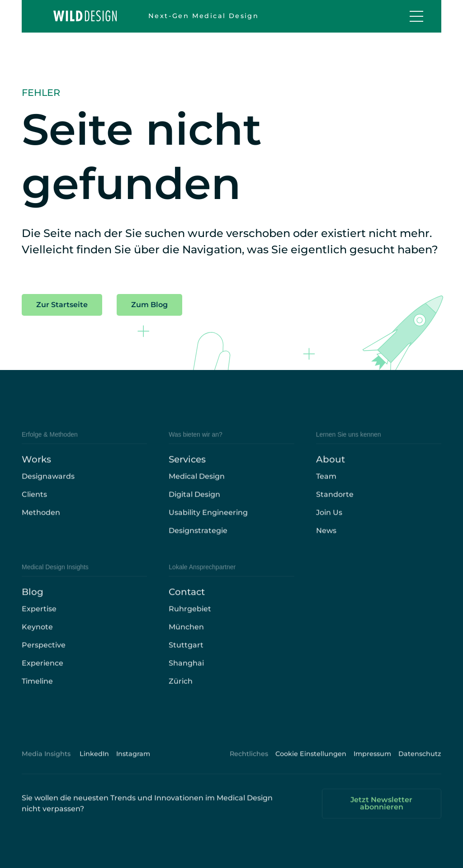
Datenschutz (420, 764)
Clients (34, 504)
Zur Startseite (62, 305)
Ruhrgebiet (190, 619)
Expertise (39, 619)
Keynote (37, 637)
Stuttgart (186, 655)
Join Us (329, 522)
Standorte (335, 504)
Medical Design (197, 486)
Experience (43, 673)
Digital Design (194, 504)
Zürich (181, 691)
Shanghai (186, 673)
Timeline (37, 691)
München (186, 637)
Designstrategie (198, 540)
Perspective (44, 655)
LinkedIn (94, 764)
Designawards (48, 486)
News (326, 540)
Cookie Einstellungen (311, 764)
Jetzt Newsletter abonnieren (381, 813)
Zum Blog (149, 305)
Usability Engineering (208, 522)
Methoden (41, 522)
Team (326, 486)
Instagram (133, 764)
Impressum (372, 764)
